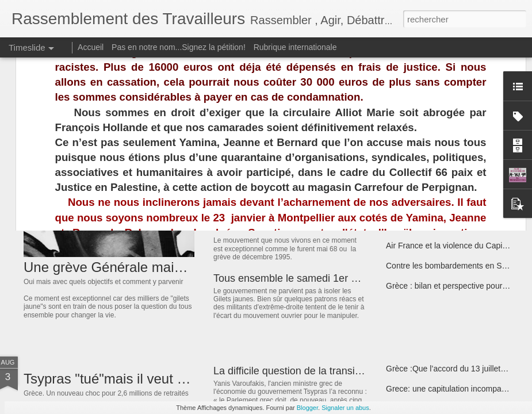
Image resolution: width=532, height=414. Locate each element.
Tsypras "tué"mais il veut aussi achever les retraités (180, 379)
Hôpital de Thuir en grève (431, 185)
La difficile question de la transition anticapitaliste (325, 371)
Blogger (307, 408)
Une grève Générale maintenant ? (128, 267)
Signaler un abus (345, 408)
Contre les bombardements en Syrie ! (453, 266)
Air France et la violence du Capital (448, 246)
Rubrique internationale (295, 47)
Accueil (91, 47)
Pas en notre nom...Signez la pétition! (179, 47)
